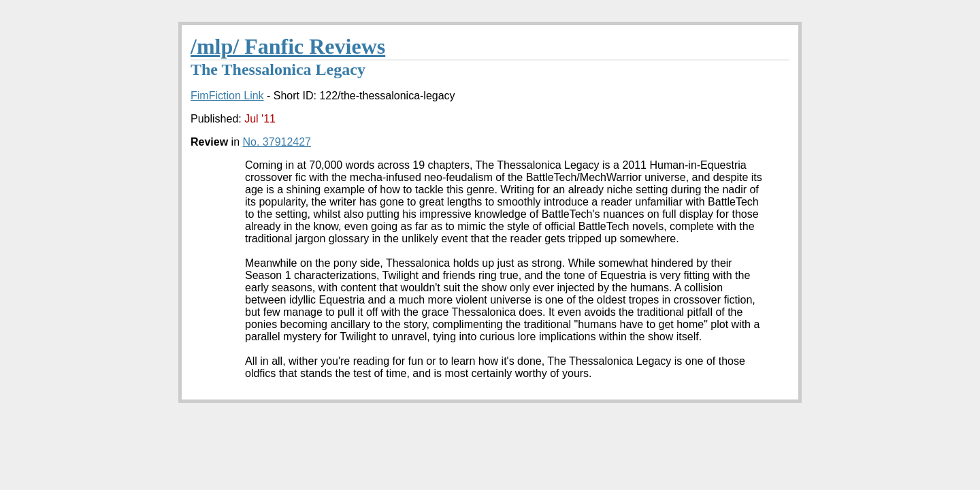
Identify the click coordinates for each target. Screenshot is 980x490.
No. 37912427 (277, 142)
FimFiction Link (227, 96)
